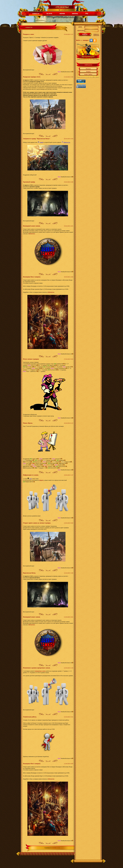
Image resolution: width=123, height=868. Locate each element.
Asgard (41, 142)
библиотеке (32, 234)
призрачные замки (40, 671)
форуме (42, 480)
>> (58, 848)
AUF (31, 479)
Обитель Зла (67, 142)
